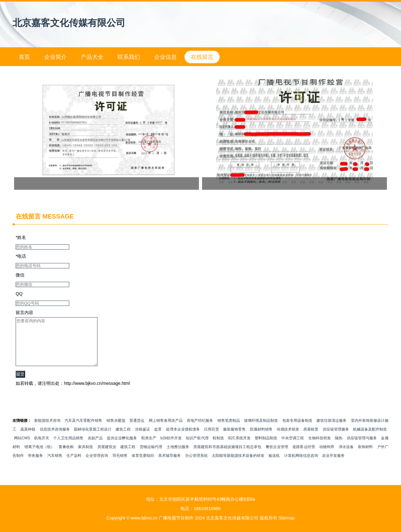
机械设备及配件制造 (370, 439)
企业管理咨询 (97, 465)
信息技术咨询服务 (55, 439)
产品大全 (92, 57)
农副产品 (95, 447)
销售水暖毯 (116, 430)
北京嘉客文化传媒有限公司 (69, 23)
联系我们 (129, 57)
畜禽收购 (66, 456)
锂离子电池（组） (39, 456)
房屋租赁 (311, 439)
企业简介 (55, 57)
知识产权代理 (197, 447)
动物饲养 (327, 456)
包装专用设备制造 (297, 430)
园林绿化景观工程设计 (93, 439)
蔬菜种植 (28, 439)
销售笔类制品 (229, 430)
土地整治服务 (178, 456)
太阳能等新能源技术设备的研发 (238, 465)
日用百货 (211, 439)
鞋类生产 (149, 447)
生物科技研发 (320, 447)
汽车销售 (55, 465)
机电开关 (42, 447)
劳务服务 (35, 465)
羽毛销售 (120, 465)
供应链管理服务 (336, 439)
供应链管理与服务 (362, 447)
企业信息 (165, 57)
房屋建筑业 (107, 456)
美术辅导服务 (169, 465)
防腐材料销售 (261, 439)
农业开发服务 (333, 465)
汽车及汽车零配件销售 (83, 430)
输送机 (274, 465)
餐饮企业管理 (277, 456)
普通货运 (137, 430)
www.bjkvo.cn (144, 518)
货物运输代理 (151, 456)
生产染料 (74, 465)
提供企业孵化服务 (122, 447)
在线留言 (202, 57)
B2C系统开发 (239, 447)
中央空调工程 (293, 447)
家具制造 (86, 456)
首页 (24, 57)
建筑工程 (123, 439)
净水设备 (346, 456)
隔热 (339, 447)
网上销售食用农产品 (166, 430)
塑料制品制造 (266, 447)
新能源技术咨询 (47, 430)
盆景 (158, 439)
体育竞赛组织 (143, 465)
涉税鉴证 (143, 439)
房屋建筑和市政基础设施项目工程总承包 (227, 456)
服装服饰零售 (234, 439)
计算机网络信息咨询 (301, 465)
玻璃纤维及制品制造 (261, 430)
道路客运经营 (304, 456)
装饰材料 (365, 456)
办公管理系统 (196, 465)
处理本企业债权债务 (183, 439)
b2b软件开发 (171, 447)
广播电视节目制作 (176, 518)
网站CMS (22, 447)
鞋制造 (218, 447)
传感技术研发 (288, 439)
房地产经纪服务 (200, 430)
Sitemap (286, 518)
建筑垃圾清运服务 (331, 430)
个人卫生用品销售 (68, 447)
